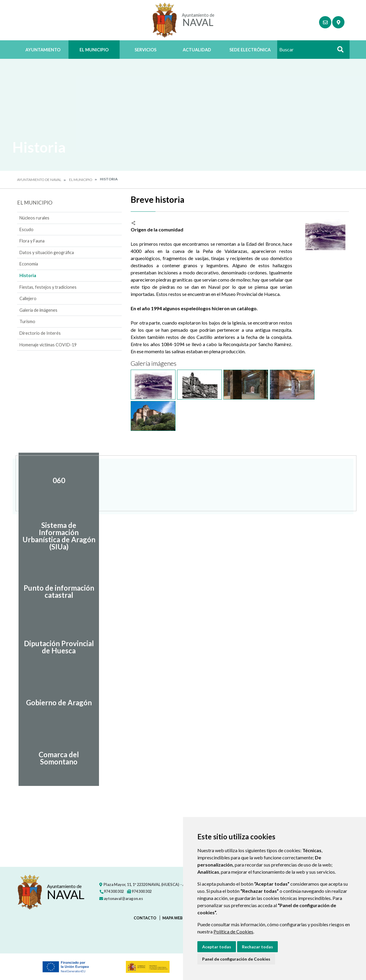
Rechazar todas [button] (257, 947)
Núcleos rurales (34, 218)
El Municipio (94, 50)
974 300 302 (112, 891)
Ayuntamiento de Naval (39, 180)
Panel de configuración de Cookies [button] (236, 959)
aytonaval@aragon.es (121, 898)
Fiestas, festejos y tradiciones (48, 287)
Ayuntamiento (43, 50)
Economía (29, 264)
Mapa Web (173, 918)
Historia (28, 275)
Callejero (28, 298)
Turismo (27, 321)
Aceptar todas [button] (217, 947)
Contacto (145, 918)
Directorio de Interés (40, 333)
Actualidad (197, 50)
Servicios (145, 50)
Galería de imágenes (38, 310)
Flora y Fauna (32, 241)
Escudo (26, 229)
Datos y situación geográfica (47, 252)
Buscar (338, 51)
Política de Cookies (233, 931)
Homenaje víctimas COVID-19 (48, 345)
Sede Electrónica (250, 50)
